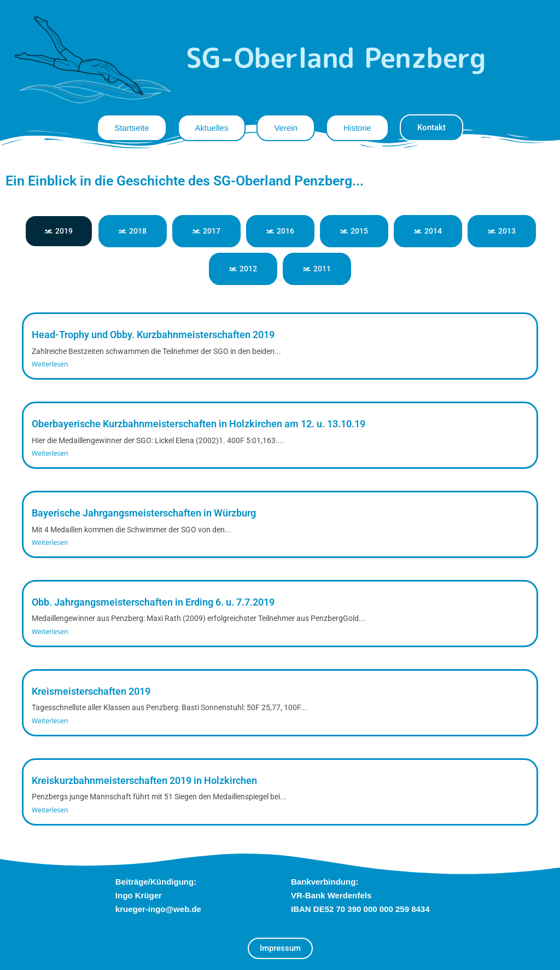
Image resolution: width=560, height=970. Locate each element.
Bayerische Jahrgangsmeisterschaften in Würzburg (144, 513)
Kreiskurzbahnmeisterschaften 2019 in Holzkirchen (144, 780)
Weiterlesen (50, 364)
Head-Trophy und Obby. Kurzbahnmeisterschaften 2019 (153, 335)
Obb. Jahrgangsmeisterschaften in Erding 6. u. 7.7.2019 (153, 602)
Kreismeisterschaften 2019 (91, 691)
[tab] (59, 231)
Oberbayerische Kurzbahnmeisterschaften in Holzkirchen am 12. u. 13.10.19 (199, 424)
